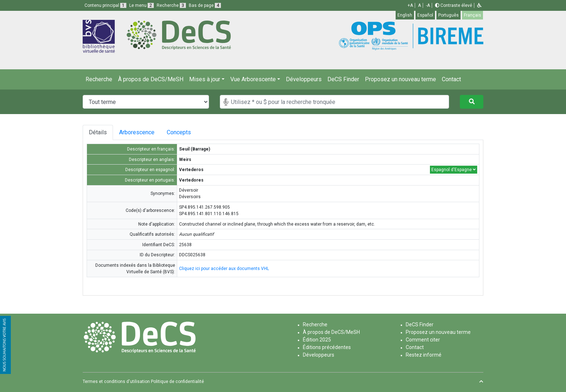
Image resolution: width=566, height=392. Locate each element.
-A (428, 5)
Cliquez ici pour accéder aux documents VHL (224, 269)
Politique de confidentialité (177, 382)
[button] (479, 5)
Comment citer (423, 340)
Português (449, 15)
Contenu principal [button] (105, 5)
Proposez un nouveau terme (400, 79)
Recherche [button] (171, 5)
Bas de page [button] (205, 5)
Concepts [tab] (182, 132)
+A (410, 5)
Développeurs (304, 79)
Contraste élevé (454, 5)
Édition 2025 (317, 340)
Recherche (99, 79)
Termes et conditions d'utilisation (116, 382)
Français (473, 15)
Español (425, 15)
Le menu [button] (141, 5)
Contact (451, 79)
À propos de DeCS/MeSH (151, 79)
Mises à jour (205, 79)
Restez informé (424, 355)
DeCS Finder (343, 79)
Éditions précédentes (327, 347)
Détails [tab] (98, 132)
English (405, 15)
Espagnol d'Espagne (454, 170)
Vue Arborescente (253, 79)
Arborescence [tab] (137, 132)
